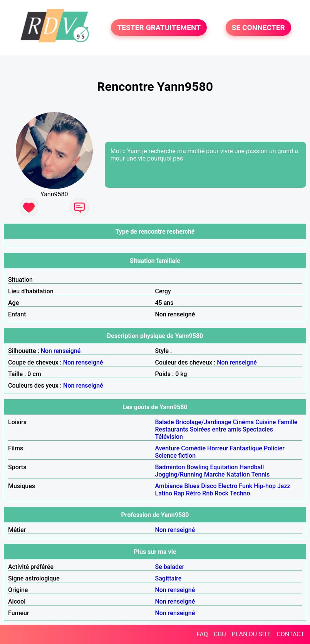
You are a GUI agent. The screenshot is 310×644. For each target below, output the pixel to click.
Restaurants (172, 429)
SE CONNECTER (258, 28)
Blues (192, 486)
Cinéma (244, 422)
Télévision (169, 437)
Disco (209, 486)
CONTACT (290, 634)
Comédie (193, 448)
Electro (228, 486)
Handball (252, 467)
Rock (221, 493)
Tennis (261, 474)
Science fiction (176, 456)
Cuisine (266, 422)
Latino (164, 493)
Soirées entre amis (215, 429)
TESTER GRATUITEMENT (159, 28)
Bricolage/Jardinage (204, 422)
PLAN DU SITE (251, 634)
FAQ (202, 634)
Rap (179, 493)
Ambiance (169, 486)
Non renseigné (61, 351)
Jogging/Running (179, 474)
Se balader (170, 567)
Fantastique (246, 448)
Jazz (284, 486)
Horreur (218, 448)
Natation (238, 474)
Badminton (170, 467)
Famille (287, 422)
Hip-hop (265, 486)
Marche (214, 474)
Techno (240, 493)
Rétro (194, 493)
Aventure (168, 448)
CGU (220, 634)
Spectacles (258, 429)
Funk (245, 486)
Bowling (197, 467)
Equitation (224, 467)
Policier (274, 448)
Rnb (208, 493)
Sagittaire (168, 578)
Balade (165, 422)
